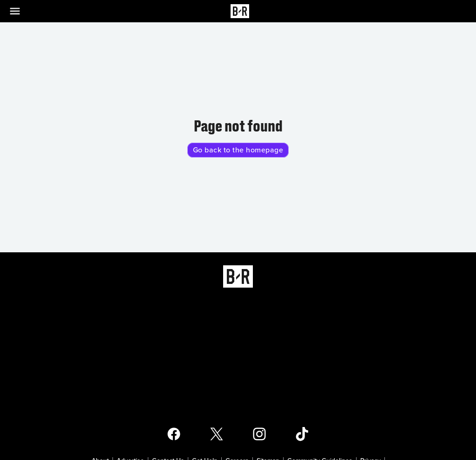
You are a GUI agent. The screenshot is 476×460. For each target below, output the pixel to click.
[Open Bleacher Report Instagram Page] (259, 434)
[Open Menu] (20, 11)
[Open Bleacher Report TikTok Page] (302, 434)
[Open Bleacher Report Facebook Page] (174, 434)
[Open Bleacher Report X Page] (217, 434)
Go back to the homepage (238, 150)
